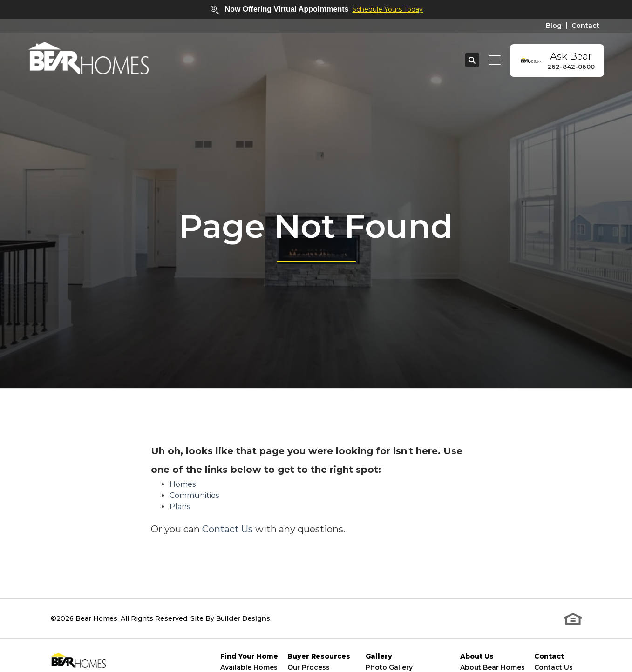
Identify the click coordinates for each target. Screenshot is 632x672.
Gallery (379, 657)
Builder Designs (243, 618)
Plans (180, 507)
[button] (472, 60)
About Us (477, 657)
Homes (183, 484)
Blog (554, 26)
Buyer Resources (319, 657)
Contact (585, 26)
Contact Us (228, 529)
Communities (194, 495)
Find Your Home (249, 657)
